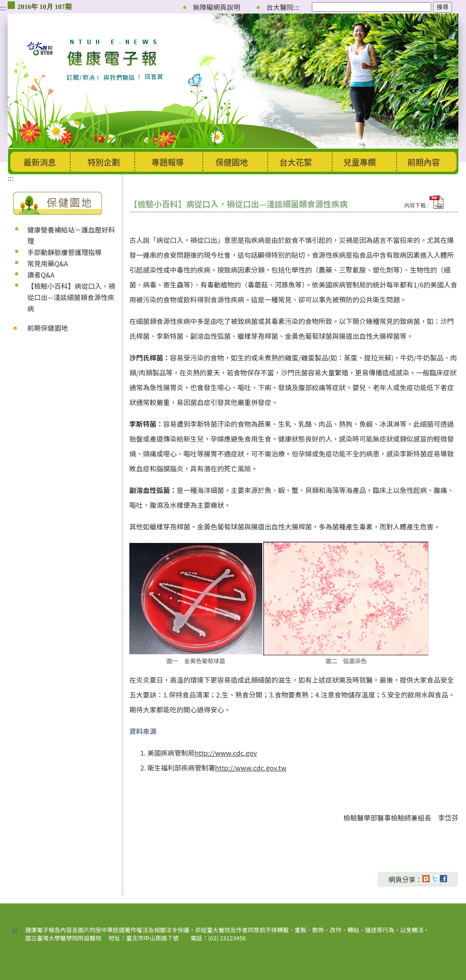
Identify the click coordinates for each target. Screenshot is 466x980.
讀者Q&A (41, 275)
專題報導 (168, 162)
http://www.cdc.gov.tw (251, 768)
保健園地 (232, 162)
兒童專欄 (360, 162)
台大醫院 (280, 7)
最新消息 (40, 162)
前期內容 (424, 162)
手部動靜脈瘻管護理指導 (64, 252)
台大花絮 (296, 162)
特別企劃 (104, 162)
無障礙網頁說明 (217, 7)
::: (3, 8)
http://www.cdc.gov (226, 753)
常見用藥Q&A (47, 263)
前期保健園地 (47, 328)
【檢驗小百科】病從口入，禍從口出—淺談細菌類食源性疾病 (71, 297)
